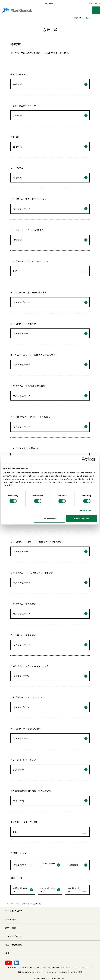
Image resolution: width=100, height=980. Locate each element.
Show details (86, 511)
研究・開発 (11, 928)
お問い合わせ (94, 3)
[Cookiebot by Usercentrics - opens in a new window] (86, 459)
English (86, 18)
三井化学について (14, 911)
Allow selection (50, 519)
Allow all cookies (81, 519)
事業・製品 (11, 919)
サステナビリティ (14, 936)
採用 (7, 953)
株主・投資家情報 (14, 945)
